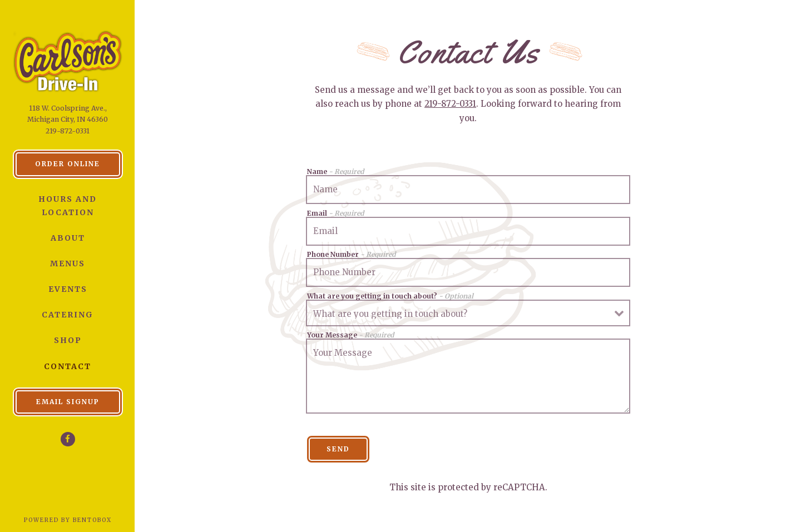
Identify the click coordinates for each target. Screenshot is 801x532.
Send (338, 449)
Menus (68, 263)
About (68, 238)
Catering (68, 315)
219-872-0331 (68, 131)
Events (68, 289)
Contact (68, 366)
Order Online (79, 163)
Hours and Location (68, 206)
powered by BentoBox (80, 519)
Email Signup (68, 402)
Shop (68, 340)
